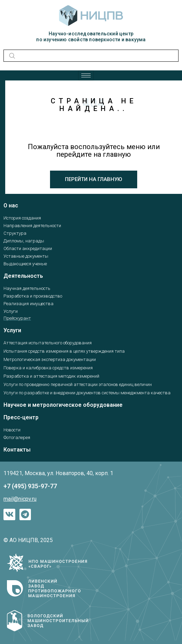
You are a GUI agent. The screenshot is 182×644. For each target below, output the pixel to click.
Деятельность (23, 276)
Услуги (12, 330)
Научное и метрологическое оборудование (63, 405)
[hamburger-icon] (86, 75)
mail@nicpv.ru (20, 499)
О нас (11, 205)
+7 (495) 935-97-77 (30, 486)
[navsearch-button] (11, 56)
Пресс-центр (21, 417)
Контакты (17, 450)
